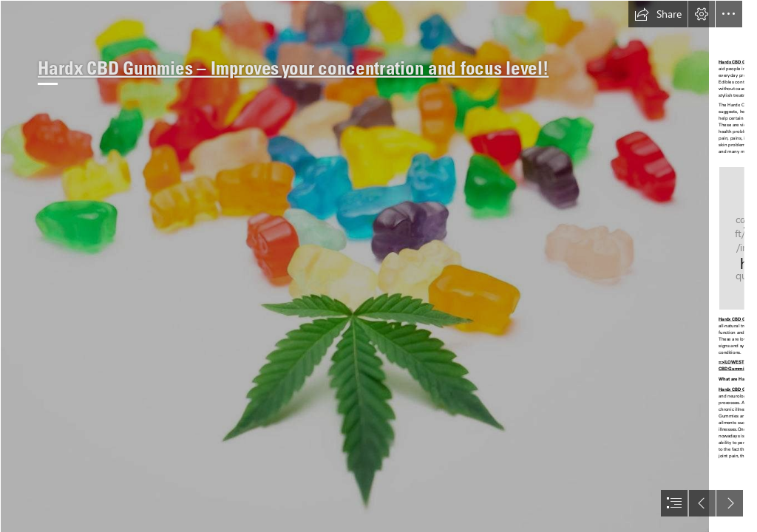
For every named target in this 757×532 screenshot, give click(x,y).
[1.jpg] (354, 266)
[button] (658, 14)
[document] (378, 266)
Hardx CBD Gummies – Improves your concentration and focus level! (293, 68)
